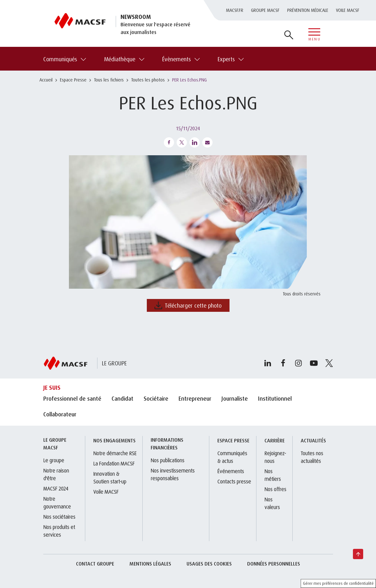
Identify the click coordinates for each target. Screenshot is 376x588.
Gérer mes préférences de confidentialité (338, 583)
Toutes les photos (148, 80)
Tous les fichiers (109, 80)
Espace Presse (73, 80)
